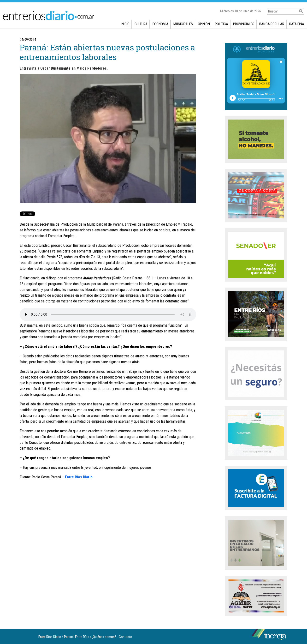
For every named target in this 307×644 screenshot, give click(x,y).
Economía (160, 24)
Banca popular (272, 24)
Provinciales (244, 24)
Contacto (125, 637)
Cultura (141, 24)
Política (221, 24)
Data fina (297, 24)
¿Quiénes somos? (104, 637)
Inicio (125, 24)
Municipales (183, 24)
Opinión (204, 24)
